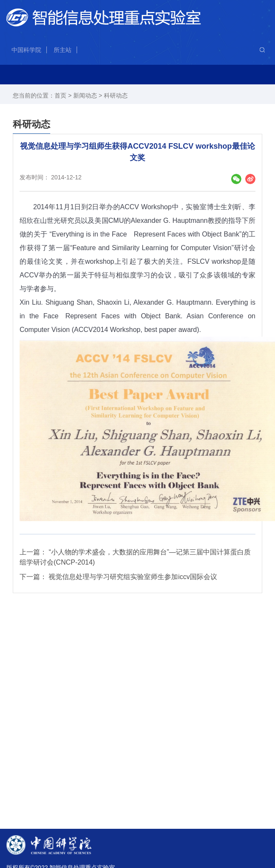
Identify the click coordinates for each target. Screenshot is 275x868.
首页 (60, 95)
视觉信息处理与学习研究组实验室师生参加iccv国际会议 (133, 577)
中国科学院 (26, 50)
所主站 (63, 50)
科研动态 (116, 95)
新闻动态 (85, 95)
